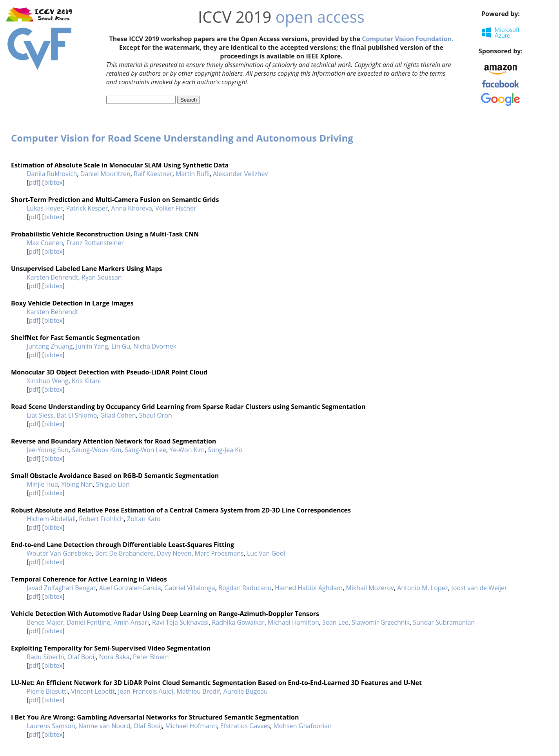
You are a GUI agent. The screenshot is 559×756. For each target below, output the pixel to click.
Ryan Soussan (102, 277)
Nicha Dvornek (155, 346)
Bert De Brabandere (124, 553)
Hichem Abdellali (51, 519)
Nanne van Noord (104, 726)
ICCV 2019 (235, 17)
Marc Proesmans (219, 553)
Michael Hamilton (293, 622)
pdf (34, 182)
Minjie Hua (42, 484)
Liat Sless (40, 415)
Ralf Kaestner (153, 174)
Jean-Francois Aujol (146, 691)
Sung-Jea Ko (225, 450)
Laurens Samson (51, 726)
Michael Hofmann (191, 726)
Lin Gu (121, 346)
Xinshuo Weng (47, 381)
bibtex (54, 182)
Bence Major (45, 622)
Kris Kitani (86, 381)
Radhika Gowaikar (238, 622)
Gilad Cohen (118, 415)
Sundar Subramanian (444, 622)
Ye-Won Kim (187, 450)
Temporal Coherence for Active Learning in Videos (89, 579)
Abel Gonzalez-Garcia (130, 588)
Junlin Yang (92, 346)
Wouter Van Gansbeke (59, 553)
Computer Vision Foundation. (407, 39)
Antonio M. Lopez (423, 588)
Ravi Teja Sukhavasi (180, 622)
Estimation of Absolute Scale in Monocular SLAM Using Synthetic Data (120, 165)
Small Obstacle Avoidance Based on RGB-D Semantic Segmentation (115, 476)
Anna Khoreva (132, 208)
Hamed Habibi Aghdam (309, 588)
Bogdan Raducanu (245, 588)
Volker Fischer (176, 208)
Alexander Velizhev (240, 174)
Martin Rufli (193, 174)
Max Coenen (45, 243)
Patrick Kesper (87, 208)
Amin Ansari (131, 622)
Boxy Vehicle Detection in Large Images (72, 303)
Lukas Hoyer (45, 208)
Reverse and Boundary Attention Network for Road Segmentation (113, 441)
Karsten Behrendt (52, 277)
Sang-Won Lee (145, 450)
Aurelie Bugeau (246, 691)
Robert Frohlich (101, 519)
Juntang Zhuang (50, 346)
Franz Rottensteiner (95, 243)
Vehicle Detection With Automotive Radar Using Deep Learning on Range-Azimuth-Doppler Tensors (165, 614)
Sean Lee (335, 622)
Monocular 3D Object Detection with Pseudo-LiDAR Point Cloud (109, 372)
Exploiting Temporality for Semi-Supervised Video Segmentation (111, 648)
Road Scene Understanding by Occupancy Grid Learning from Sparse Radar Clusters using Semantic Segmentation (188, 407)
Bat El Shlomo (77, 415)
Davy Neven (174, 553)
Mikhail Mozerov (370, 588)
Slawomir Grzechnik (381, 622)
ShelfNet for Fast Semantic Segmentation (75, 338)
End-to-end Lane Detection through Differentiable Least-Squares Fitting (123, 545)
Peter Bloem (151, 657)
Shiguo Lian (113, 484)
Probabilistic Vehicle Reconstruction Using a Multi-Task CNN (105, 234)
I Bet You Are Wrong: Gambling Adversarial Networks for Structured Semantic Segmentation (155, 717)
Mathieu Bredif (199, 691)
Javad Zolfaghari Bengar (61, 588)
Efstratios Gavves (245, 726)
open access (320, 17)
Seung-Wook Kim (96, 450)
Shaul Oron (156, 415)
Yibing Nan (77, 484)
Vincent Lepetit (93, 691)
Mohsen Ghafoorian (302, 726)
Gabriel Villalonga (190, 588)
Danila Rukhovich (52, 174)
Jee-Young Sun (48, 450)
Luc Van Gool (266, 553)
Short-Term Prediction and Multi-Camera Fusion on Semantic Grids (115, 200)
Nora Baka (114, 657)
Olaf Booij (82, 657)
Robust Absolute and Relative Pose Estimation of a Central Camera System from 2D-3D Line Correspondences (181, 510)
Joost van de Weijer (479, 588)
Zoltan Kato (144, 519)
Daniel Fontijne (89, 622)
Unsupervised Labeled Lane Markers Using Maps (87, 269)
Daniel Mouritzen (105, 174)
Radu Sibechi (45, 657)
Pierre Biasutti (47, 691)
